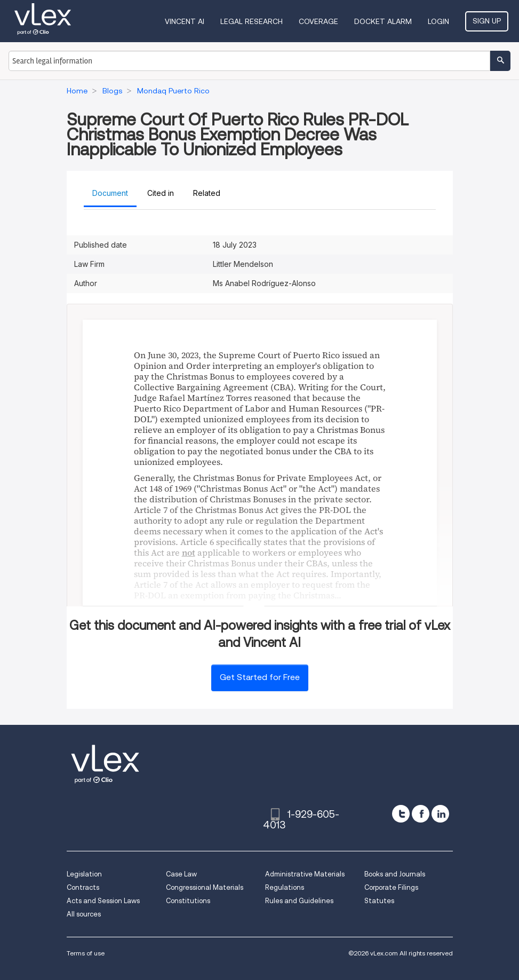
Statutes (379, 901)
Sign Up (487, 21)
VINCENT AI (185, 21)
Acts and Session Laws (103, 901)
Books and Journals (395, 874)
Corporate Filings (391, 887)
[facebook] (421, 814)
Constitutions (188, 901)
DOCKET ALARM (383, 21)
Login (438, 21)
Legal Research (251, 21)
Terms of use (86, 953)
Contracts (83, 887)
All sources (84, 914)
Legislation (84, 874)
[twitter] (401, 814)
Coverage (318, 21)
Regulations (285, 887)
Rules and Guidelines (299, 901)
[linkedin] (440, 814)
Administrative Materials (305, 874)
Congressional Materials (205, 887)
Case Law (181, 874)
